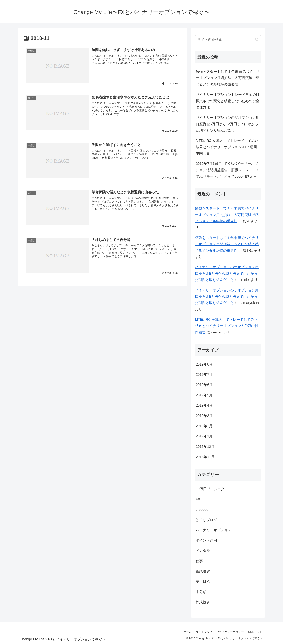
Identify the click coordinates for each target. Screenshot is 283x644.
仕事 (199, 561)
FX (198, 499)
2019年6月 (204, 385)
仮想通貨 (203, 571)
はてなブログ (206, 520)
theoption (203, 510)
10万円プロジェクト (212, 489)
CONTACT (255, 632)
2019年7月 (204, 375)
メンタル (203, 551)
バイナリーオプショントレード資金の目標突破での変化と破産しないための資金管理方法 (228, 101)
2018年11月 (205, 457)
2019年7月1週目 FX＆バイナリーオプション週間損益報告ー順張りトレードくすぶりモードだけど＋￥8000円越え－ (228, 170)
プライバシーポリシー (230, 632)
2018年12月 (205, 447)
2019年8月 (204, 364)
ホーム (187, 632)
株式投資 (203, 602)
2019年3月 (204, 416)
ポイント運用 (206, 540)
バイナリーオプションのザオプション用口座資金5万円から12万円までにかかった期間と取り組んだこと (228, 124)
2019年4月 (204, 405)
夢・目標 (203, 582)
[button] (257, 40)
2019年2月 (204, 426)
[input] (228, 40)
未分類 (201, 592)
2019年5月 (204, 395)
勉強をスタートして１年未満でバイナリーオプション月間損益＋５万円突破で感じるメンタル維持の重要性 (228, 78)
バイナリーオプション (213, 530)
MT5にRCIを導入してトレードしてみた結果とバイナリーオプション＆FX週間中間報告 (227, 147)
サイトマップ (204, 632)
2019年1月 (204, 436)
